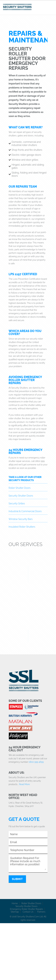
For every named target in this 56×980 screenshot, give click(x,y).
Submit (17, 879)
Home (15, 903)
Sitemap (15, 912)
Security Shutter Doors (21, 496)
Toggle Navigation (51, 6)
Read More (24, 784)
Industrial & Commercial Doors (25, 511)
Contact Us (28, 912)
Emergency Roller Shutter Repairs (27, 909)
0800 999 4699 (36, 762)
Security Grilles (17, 503)
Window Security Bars (21, 519)
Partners (41, 912)
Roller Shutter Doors (20, 488)
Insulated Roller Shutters (22, 527)
